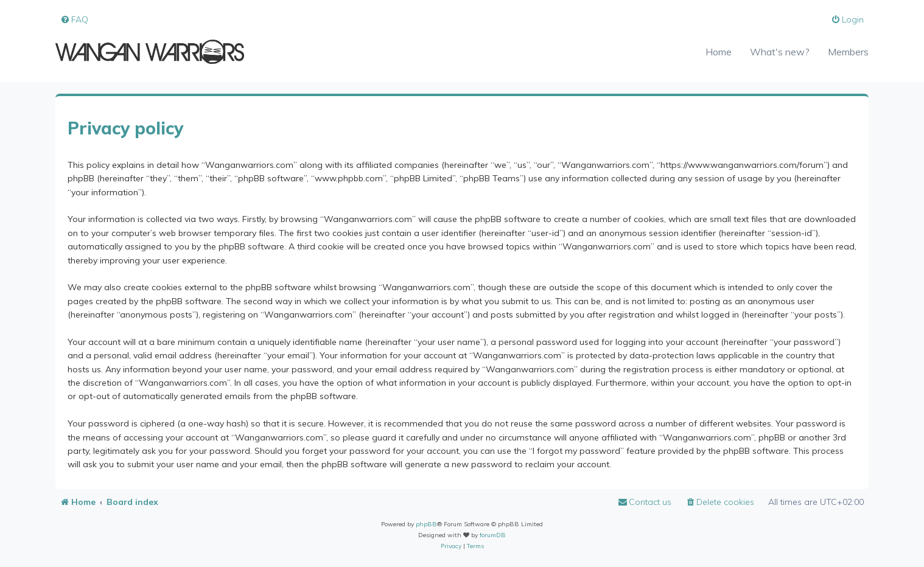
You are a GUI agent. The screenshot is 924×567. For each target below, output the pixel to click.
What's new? (780, 52)
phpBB (426, 524)
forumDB (493, 535)
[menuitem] (74, 20)
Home (719, 52)
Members (848, 52)
